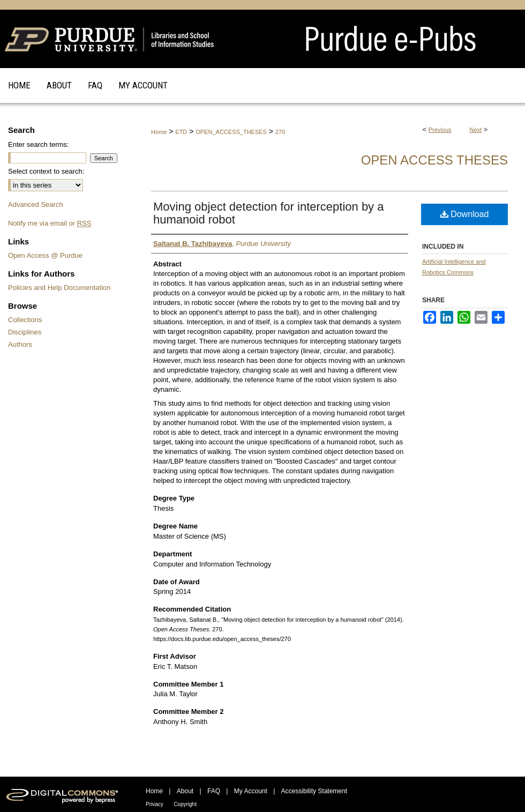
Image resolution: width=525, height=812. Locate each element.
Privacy (155, 804)
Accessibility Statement (314, 791)
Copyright (185, 804)
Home (159, 132)
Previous (440, 130)
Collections (25, 320)
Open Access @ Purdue (45, 255)
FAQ (214, 791)
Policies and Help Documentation (59, 288)
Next (476, 130)
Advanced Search (36, 204)
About (185, 791)
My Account (251, 791)
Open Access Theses (434, 160)
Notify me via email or (50, 223)
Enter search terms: (38, 144)
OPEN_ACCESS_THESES (231, 132)
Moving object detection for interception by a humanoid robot (268, 213)
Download (465, 214)
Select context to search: (46, 171)
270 (280, 132)
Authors (20, 344)
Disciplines (25, 332)
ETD (181, 132)
